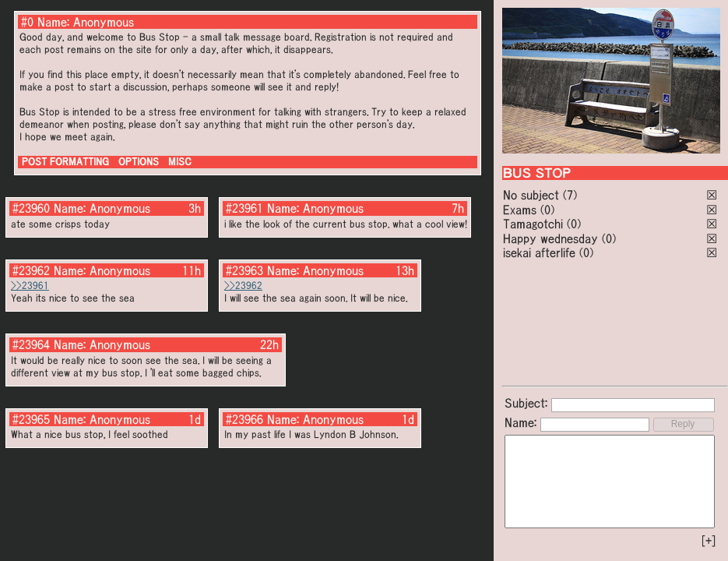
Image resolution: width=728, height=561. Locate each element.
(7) (570, 195)
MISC (180, 162)
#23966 (244, 419)
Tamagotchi (533, 224)
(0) (547, 210)
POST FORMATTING (65, 162)
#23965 (31, 419)
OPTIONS (139, 162)
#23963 (244, 270)
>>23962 (243, 286)
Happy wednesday (550, 238)
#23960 (31, 208)
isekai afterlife (539, 252)
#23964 (31, 344)
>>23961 (30, 286)
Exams (520, 210)
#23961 (244, 208)
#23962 (31, 270)
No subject (533, 195)
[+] (709, 541)
